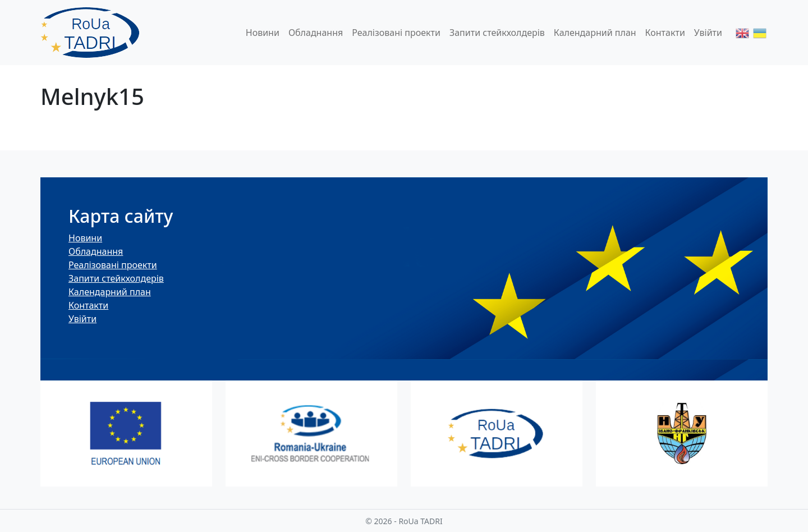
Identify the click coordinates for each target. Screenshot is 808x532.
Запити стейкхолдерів (497, 33)
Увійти (708, 33)
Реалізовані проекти (396, 33)
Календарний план (595, 33)
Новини (263, 33)
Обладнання (316, 33)
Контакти (665, 33)
